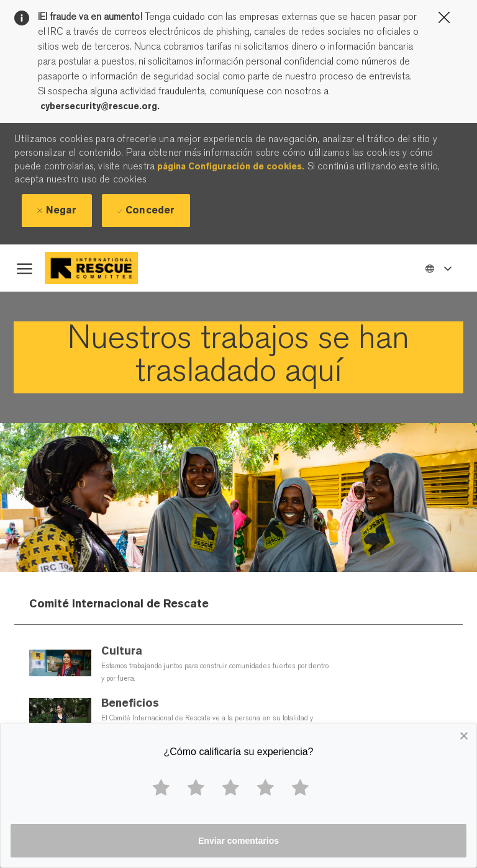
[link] (238, 357)
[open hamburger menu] (25, 268)
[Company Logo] (101, 268)
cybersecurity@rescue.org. (100, 106)
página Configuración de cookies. (231, 166)
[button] (438, 268)
